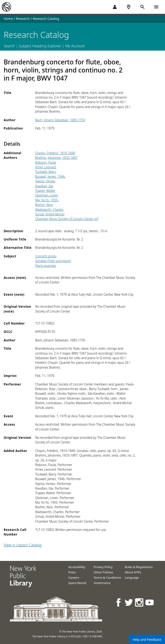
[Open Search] (142, 7)
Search (9, 46)
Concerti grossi (46, 256)
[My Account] (115, 7)
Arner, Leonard (46, 167)
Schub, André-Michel (50, 214)
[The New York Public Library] (6, 7)
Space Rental (77, 583)
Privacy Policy (103, 567)
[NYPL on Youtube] (150, 602)
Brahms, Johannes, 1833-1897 (56, 158)
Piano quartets (46, 266)
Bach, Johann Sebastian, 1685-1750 (60, 120)
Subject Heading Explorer (40, 46)
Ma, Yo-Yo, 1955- (47, 200)
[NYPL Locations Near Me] (129, 7)
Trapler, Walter (45, 191)
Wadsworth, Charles (49, 209)
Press (72, 572)
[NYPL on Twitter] (129, 602)
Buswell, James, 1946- (50, 176)
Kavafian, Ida (44, 186)
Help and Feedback (147, 639)
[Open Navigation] (156, 7)
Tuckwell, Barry (46, 172)
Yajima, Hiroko (45, 181)
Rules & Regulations (139, 567)
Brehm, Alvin (44, 205)
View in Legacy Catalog (23, 545)
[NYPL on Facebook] (119, 602)
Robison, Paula (46, 162)
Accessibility (77, 567)
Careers (74, 578)
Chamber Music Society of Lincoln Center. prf (67, 219)
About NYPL (133, 572)
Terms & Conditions (107, 578)
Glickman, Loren (47, 195)
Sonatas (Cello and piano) (53, 261)
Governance (102, 583)
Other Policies (103, 572)
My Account (75, 46)
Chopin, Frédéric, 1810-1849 (55, 153)
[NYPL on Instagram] (140, 602)
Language (132, 578)
